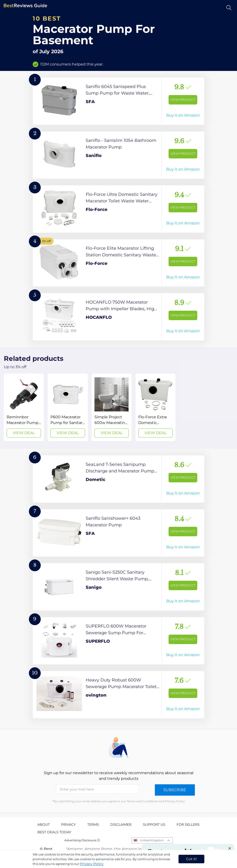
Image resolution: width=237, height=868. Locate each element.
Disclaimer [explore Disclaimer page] (121, 824)
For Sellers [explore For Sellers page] (188, 824)
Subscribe (175, 790)
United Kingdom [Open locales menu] (152, 840)
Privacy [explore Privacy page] (68, 824)
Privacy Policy (92, 864)
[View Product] (118, 101)
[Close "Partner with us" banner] (230, 848)
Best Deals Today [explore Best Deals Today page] (54, 832)
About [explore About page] (44, 824)
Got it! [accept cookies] (191, 859)
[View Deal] (24, 407)
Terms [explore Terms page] (93, 824)
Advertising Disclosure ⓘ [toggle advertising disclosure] (82, 840)
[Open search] (229, 8)
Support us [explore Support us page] (154, 824)
